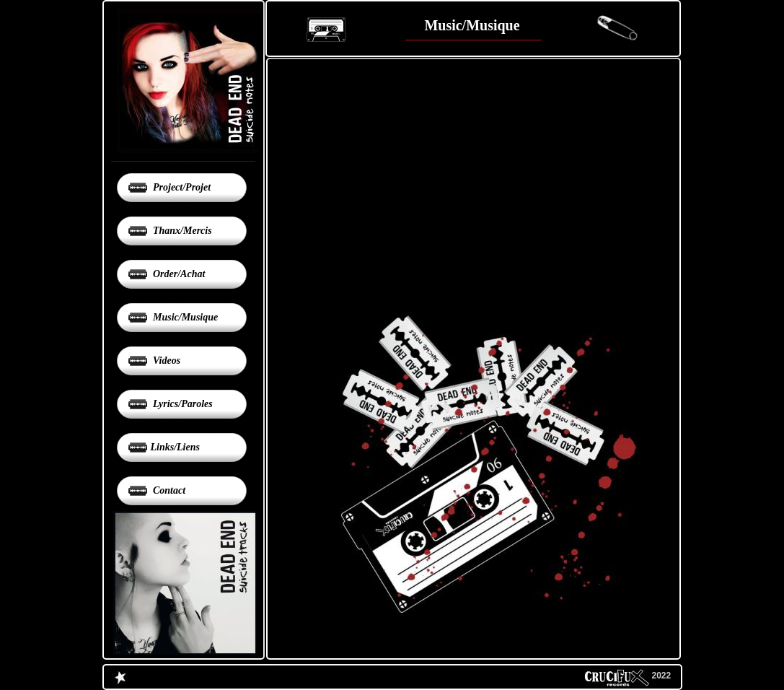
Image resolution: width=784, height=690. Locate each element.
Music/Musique (185, 317)
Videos (166, 361)
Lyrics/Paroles (182, 404)
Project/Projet (181, 187)
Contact (168, 490)
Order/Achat (178, 274)
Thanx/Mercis (181, 231)
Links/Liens (175, 447)
